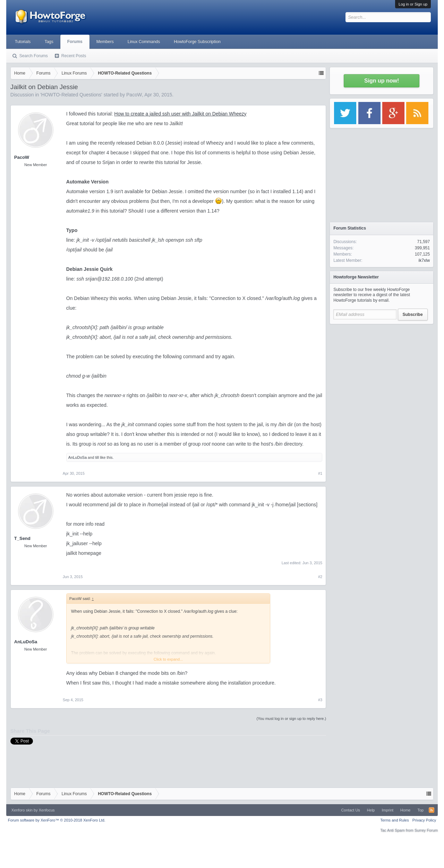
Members (105, 42)
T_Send (22, 538)
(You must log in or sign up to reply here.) (291, 719)
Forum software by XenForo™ (57, 820)
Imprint (387, 810)
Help (371, 810)
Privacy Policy (424, 820)
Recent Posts (74, 56)
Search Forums (34, 56)
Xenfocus (47, 810)
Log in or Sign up (413, 4)
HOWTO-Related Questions (71, 95)
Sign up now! (382, 81)
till (97, 457)
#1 (320, 473)
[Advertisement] (382, 371)
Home (405, 810)
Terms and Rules (395, 820)
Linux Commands (144, 42)
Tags (49, 42)
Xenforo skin (22, 810)
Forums (75, 42)
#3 (320, 700)
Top (420, 810)
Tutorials (23, 42)
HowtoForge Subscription (197, 42)
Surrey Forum (426, 830)
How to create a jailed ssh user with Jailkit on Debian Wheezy (180, 114)
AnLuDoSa (78, 457)
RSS (432, 810)
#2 (320, 577)
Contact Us (350, 810)
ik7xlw (424, 260)
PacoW (134, 95)
